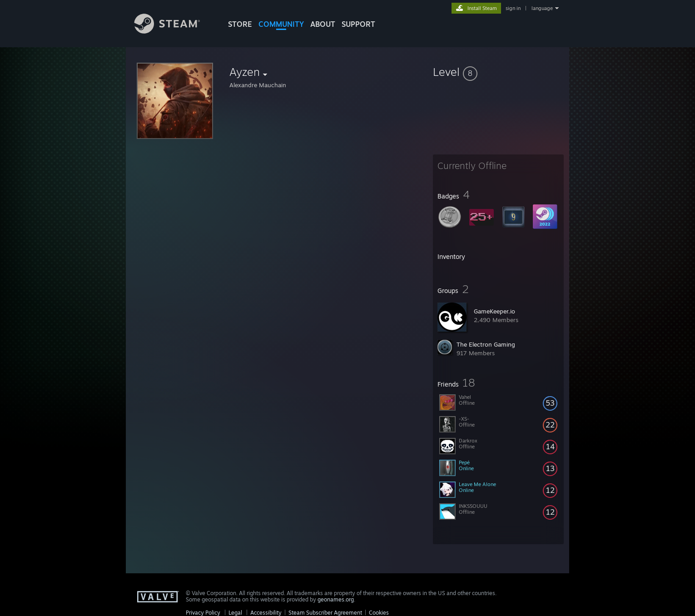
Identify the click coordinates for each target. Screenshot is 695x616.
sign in (513, 8)
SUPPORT (358, 24)
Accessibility (266, 613)
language (542, 8)
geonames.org (336, 599)
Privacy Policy (203, 613)
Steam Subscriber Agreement (325, 613)
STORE (240, 24)
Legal (235, 613)
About (323, 24)
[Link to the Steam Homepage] (174, 31)
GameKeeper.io (494, 311)
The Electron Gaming (486, 344)
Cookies (379, 613)
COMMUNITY (281, 24)
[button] (498, 72)
